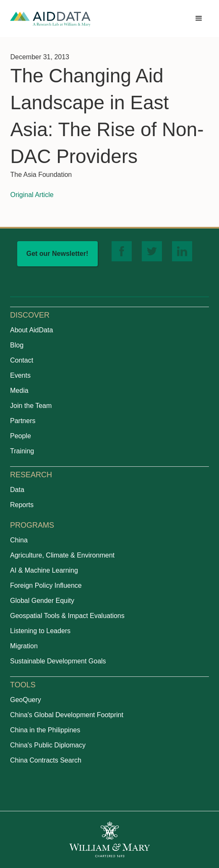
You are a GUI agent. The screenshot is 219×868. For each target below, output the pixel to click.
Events (20, 375)
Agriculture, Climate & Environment (62, 555)
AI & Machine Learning (44, 570)
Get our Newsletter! (57, 254)
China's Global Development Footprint (67, 715)
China (19, 540)
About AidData (31, 330)
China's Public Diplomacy (48, 745)
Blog (17, 345)
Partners (23, 421)
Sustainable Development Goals (58, 661)
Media (19, 391)
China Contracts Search (46, 760)
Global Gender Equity (42, 601)
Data (17, 490)
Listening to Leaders (40, 631)
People (21, 436)
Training (22, 451)
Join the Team (31, 406)
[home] (50, 19)
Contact (22, 360)
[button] (199, 18)
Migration (24, 646)
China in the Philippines (45, 730)
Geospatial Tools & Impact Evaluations (67, 616)
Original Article (32, 195)
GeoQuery (26, 700)
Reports (22, 505)
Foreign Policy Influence (46, 585)
